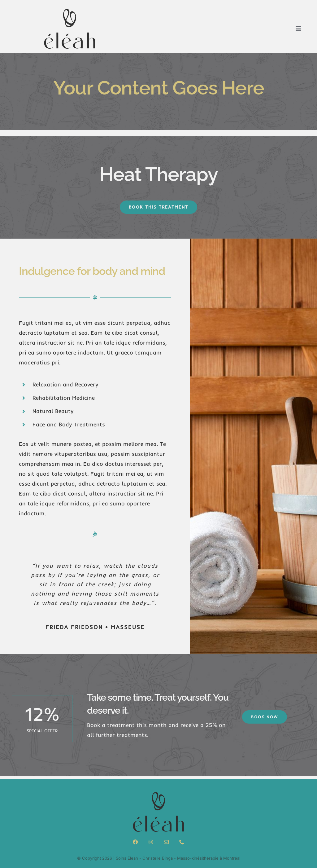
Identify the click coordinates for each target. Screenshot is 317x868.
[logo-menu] (70, 10)
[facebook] (135, 842)
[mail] (166, 842)
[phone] (182, 842)
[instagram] (151, 842)
